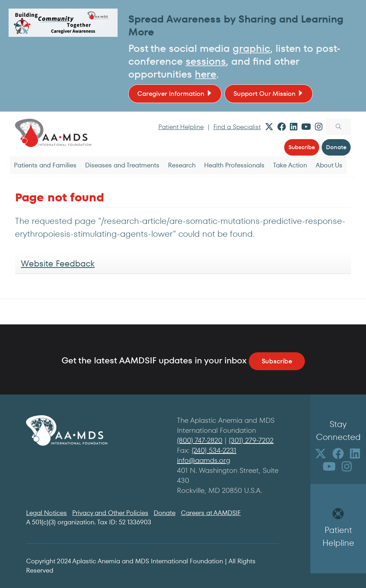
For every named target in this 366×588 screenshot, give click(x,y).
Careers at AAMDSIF (211, 513)
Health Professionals (234, 165)
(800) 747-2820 (200, 440)
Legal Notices (46, 513)
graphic (251, 48)
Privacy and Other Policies (110, 513)
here (206, 74)
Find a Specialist (237, 127)
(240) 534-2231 (214, 450)
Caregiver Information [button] (175, 94)
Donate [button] (336, 147)
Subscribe (277, 361)
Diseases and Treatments (122, 165)
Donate (165, 513)
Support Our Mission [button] (269, 94)
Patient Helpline (181, 127)
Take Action (290, 165)
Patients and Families (45, 165)
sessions (206, 61)
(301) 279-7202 (251, 440)
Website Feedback (58, 263)
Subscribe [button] (302, 147)
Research (182, 165)
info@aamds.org (204, 460)
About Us (329, 165)
